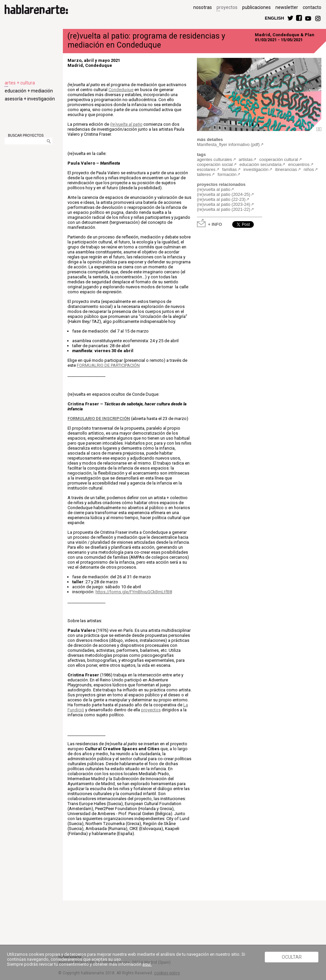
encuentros (299, 164)
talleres (204, 174)
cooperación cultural (278, 159)
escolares (206, 169)
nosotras (203, 7)
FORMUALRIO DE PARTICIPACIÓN (108, 365)
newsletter (287, 7)
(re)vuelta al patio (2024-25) (224, 194)
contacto (312, 7)
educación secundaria (260, 164)
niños (309, 169)
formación (227, 174)
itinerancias (286, 169)
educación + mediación (29, 91)
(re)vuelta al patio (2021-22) (224, 209)
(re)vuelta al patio (126, 124)
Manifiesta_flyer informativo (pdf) (228, 144)
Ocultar (292, 957)
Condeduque (121, 90)
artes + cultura (20, 83)
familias (230, 169)
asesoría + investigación (30, 99)
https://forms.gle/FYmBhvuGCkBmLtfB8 (134, 592)
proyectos (227, 7)
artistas (246, 159)
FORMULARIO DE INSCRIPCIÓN (99, 419)
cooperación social (215, 164)
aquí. (147, 964)
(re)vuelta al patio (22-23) (221, 199)
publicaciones (256, 7)
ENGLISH (274, 18)
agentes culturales (215, 159)
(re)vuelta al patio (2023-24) (224, 204)
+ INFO (215, 224)
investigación (256, 169)
